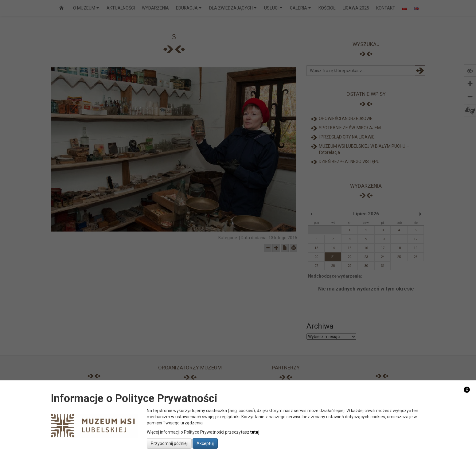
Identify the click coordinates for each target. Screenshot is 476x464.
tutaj (255, 432)
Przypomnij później (169, 443)
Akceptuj (205, 443)
